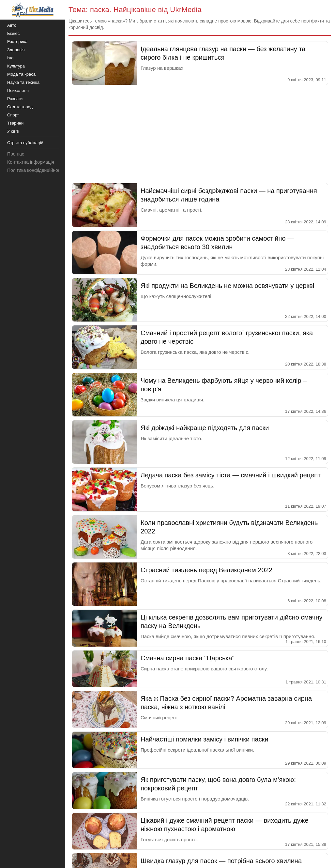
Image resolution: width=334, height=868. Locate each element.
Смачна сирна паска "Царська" (188, 658)
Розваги (15, 99)
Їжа (10, 58)
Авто (12, 25)
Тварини (15, 123)
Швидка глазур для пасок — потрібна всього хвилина (221, 861)
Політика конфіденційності (35, 170)
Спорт (13, 115)
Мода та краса (21, 74)
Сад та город (20, 107)
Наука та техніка (23, 82)
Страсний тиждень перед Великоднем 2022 (206, 570)
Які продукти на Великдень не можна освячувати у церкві (227, 286)
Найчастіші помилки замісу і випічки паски (205, 739)
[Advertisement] (200, 134)
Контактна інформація (31, 162)
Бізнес (13, 33)
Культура (16, 66)
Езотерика (17, 42)
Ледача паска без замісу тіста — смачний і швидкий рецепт (231, 475)
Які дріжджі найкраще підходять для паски (205, 428)
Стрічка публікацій (25, 143)
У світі (13, 131)
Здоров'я (16, 50)
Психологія (18, 90)
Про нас (16, 154)
